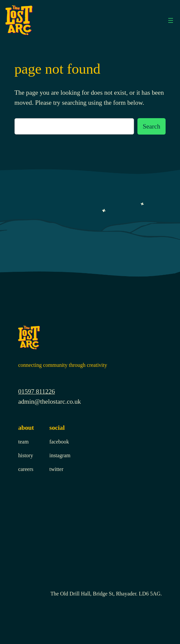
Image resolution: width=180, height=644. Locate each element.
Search (152, 126)
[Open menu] (171, 20)
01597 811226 (37, 391)
